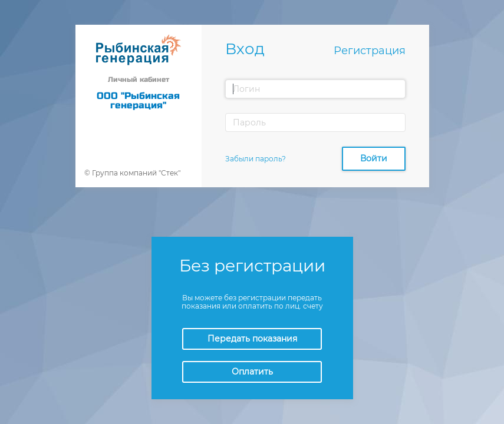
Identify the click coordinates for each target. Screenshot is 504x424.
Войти (374, 158)
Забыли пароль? (256, 159)
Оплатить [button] (252, 372)
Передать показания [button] (252, 339)
